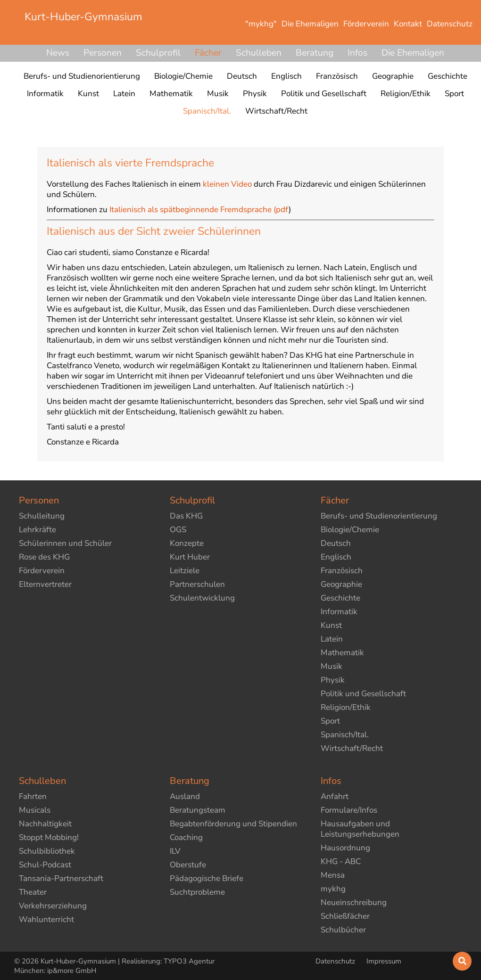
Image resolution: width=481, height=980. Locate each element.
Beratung (315, 53)
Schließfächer (345, 916)
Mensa (333, 875)
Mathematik (342, 653)
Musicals (35, 810)
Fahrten (33, 796)
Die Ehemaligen (413, 53)
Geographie (341, 584)
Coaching (186, 837)
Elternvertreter (45, 584)
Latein (332, 639)
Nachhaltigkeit (45, 824)
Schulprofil (158, 53)
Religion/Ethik (346, 707)
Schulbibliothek (47, 851)
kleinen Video (227, 184)
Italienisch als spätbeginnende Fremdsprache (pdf (199, 210)
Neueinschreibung (354, 902)
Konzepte (187, 543)
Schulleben (259, 53)
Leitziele (185, 571)
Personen (103, 53)
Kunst (331, 625)
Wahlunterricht (46, 919)
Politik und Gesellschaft (363, 694)
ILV (175, 851)
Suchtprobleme (197, 892)
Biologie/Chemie (350, 530)
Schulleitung (42, 516)
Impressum (384, 961)
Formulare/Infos (349, 810)
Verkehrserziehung (53, 906)
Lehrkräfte (37, 530)
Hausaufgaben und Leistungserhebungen (360, 829)
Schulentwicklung (202, 598)
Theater (33, 892)
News (58, 53)
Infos (357, 53)
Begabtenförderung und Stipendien (233, 824)
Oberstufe (188, 865)
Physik (333, 680)
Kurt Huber (190, 557)
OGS (178, 530)
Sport (330, 721)
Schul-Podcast (45, 865)
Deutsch (336, 543)
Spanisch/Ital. (345, 735)
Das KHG (186, 516)
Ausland (185, 796)
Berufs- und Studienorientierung (379, 516)
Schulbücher (343, 930)
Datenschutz (336, 961)
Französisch (342, 571)
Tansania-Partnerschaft (61, 878)
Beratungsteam (198, 810)
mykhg (333, 889)
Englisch (336, 557)
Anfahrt (335, 796)
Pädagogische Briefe (207, 878)
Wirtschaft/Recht (352, 748)
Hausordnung (345, 848)
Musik (332, 666)
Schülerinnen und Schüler (65, 543)
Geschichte (340, 598)
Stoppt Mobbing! (49, 837)
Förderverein (42, 571)
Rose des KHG (44, 557)
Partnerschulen (197, 584)
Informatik (339, 612)
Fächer (208, 53)
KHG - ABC (341, 861)
